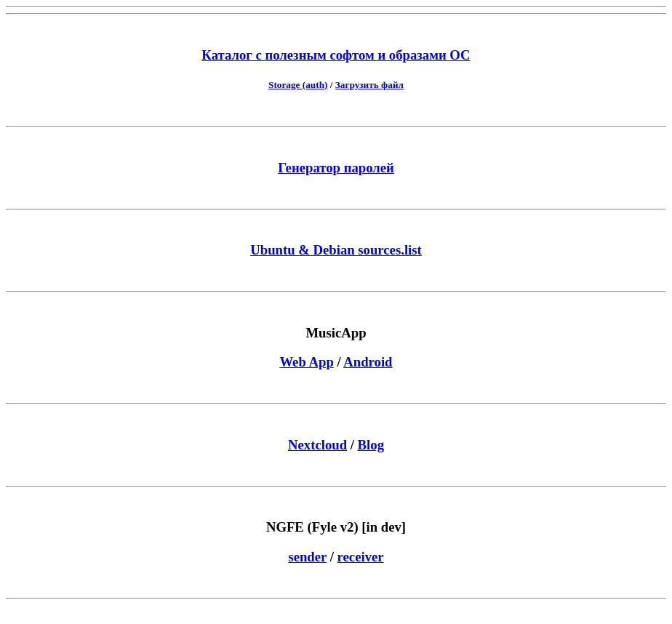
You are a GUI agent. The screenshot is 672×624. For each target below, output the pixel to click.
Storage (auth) (298, 85)
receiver (361, 557)
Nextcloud (317, 445)
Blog (371, 445)
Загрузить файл (369, 85)
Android (368, 362)
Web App (306, 362)
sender (307, 557)
